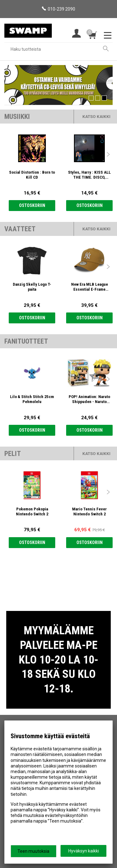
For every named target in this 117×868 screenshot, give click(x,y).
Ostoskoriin (32, 205)
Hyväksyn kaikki (84, 851)
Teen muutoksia (33, 851)
